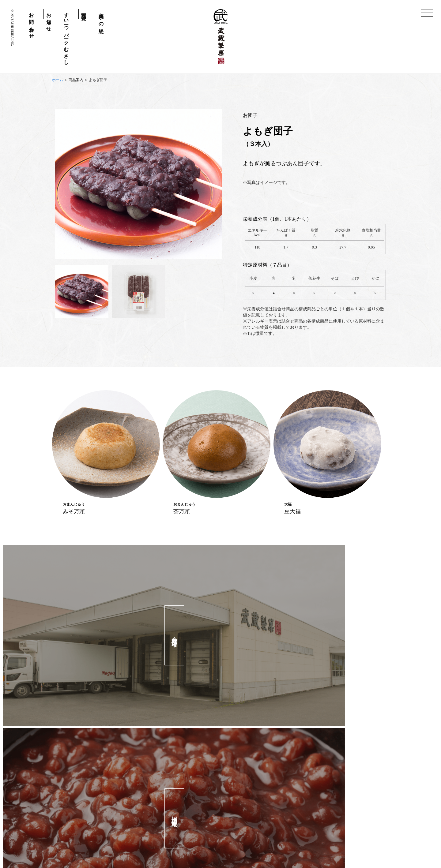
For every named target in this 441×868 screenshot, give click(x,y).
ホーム (58, 80)
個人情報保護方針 (189, 842)
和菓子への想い (101, 21)
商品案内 (76, 80)
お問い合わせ (31, 23)
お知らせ (49, 19)
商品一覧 (84, 11)
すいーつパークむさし (66, 36)
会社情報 (260, 842)
